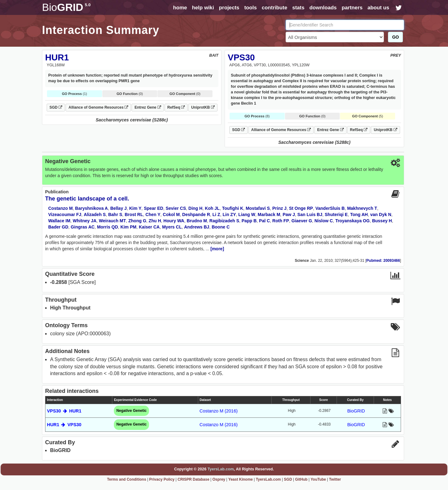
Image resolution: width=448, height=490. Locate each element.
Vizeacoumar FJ (65, 214)
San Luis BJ (310, 214)
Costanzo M (61, 208)
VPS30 (241, 57)
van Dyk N (381, 214)
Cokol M (171, 214)
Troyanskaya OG (353, 221)
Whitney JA (85, 221)
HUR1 (57, 57)
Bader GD (58, 227)
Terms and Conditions (127, 479)
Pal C (265, 221)
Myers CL (172, 227)
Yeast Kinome (241, 479)
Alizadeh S (95, 214)
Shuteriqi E (336, 214)
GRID (66, 7)
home (180, 8)
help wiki (203, 8)
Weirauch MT (112, 221)
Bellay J (118, 208)
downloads (323, 8)
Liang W (247, 214)
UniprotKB (203, 107)
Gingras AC (83, 227)
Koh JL (212, 208)
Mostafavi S (258, 208)
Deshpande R (196, 214)
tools (250, 8)
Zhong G (138, 221)
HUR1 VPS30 (64, 425)
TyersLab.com (221, 469)
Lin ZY (229, 214)
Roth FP (281, 221)
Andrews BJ (197, 227)
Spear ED (153, 208)
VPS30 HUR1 (64, 411)
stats (298, 8)
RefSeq (176, 107)
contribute (274, 8)
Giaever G (302, 221)
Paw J (289, 214)
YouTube (318, 479)
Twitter (335, 479)
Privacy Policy (162, 479)
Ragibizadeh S (224, 221)
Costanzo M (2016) (218, 411)
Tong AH (359, 214)
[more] (217, 249)
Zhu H (155, 221)
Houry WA (174, 221)
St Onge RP (301, 208)
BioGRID (356, 411)
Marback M (269, 214)
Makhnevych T (362, 208)
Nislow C (324, 221)
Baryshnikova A (91, 208)
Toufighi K (233, 208)
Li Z (216, 214)
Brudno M (197, 221)
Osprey (219, 479)
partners (352, 8)
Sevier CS (176, 208)
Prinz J (279, 208)
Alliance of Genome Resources (98, 107)
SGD (56, 107)
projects (229, 8)
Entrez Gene (148, 107)
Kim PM (128, 227)
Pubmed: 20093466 (383, 261)
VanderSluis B (330, 208)
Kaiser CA (149, 227)
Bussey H (382, 221)
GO (395, 37)
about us (378, 8)
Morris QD (108, 227)
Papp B (249, 221)
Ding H (196, 208)
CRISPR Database (194, 479)
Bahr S (115, 214)
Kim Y (135, 208)
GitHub (301, 479)
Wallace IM (59, 221)
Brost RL (134, 214)
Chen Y (153, 214)
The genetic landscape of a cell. (87, 199)
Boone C (221, 227)
